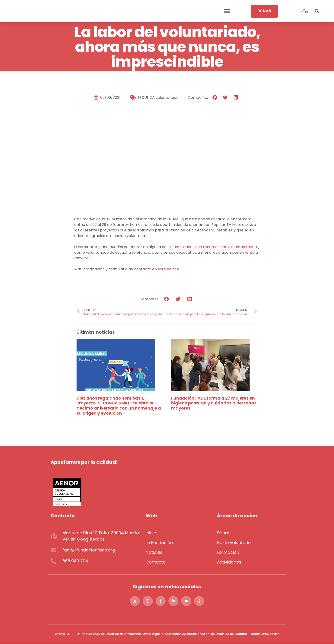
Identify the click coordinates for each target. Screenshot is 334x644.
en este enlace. (166, 269)
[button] (227, 11)
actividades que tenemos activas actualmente (216, 247)
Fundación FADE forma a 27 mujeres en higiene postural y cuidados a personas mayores (214, 403)
